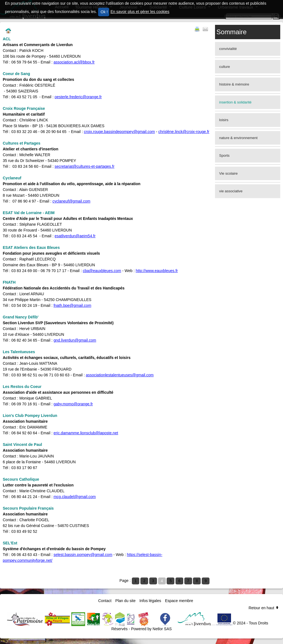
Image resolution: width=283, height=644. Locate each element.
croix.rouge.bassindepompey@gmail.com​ (119, 132)
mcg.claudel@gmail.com (75, 497)
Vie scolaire (228, 173)
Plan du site (125, 601)
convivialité (228, 49)
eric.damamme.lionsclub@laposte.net (86, 433)
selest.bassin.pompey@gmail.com (83, 555)
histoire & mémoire (234, 84)
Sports (224, 155)
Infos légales (150, 601)
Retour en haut (264, 608)
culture (225, 67)
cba (86, 271)
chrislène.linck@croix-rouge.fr (184, 132)
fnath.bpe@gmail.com (72, 305)
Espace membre (179, 601)
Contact (105, 601)
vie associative (231, 191)
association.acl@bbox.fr (74, 62)
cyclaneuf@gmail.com (71, 201)
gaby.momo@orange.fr (73, 404)
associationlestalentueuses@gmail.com (120, 375)
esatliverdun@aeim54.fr (75, 236)
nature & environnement (238, 138)
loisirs (224, 120)
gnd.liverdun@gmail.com (75, 340)
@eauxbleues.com (105, 271)
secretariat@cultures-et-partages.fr (85, 166)
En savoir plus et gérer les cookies (140, 12)
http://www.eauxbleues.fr (157, 271)
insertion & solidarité (235, 102)
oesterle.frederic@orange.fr (78, 97)
